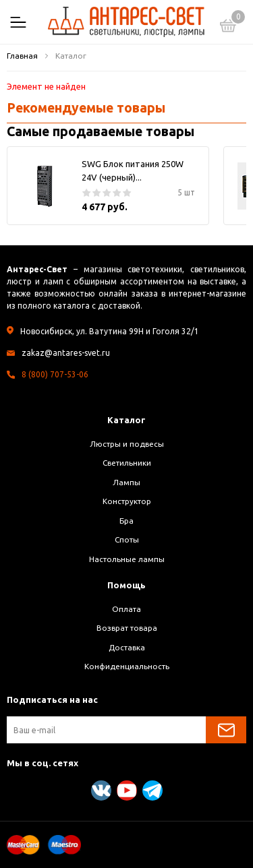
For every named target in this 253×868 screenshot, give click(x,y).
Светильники (127, 463)
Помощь (126, 585)
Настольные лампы (127, 559)
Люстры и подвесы (127, 444)
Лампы (126, 482)
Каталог (126, 420)
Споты (127, 539)
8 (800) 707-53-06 (55, 374)
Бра (126, 521)
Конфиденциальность (127, 666)
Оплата (126, 609)
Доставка (127, 647)
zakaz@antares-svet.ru (66, 353)
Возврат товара (127, 628)
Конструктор (127, 501)
